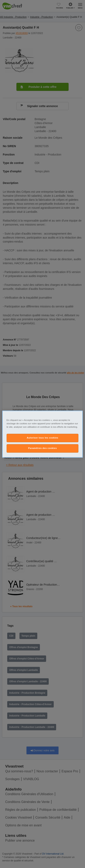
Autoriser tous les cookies (42, 438)
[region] (43, 434)
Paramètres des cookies (43, 448)
